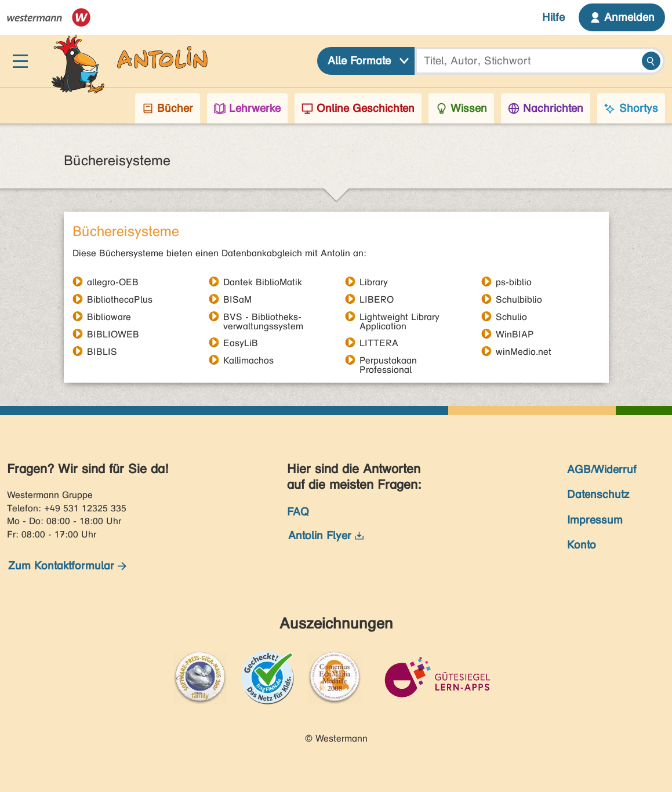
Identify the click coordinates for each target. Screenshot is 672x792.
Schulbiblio (519, 299)
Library (374, 282)
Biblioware (109, 317)
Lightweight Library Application (399, 317)
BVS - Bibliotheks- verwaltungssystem (263, 317)
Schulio (511, 317)
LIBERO (377, 299)
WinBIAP (515, 334)
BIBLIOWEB (113, 334)
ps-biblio (514, 282)
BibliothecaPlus (120, 299)
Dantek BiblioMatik (263, 282)
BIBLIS (102, 351)
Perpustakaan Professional (388, 360)
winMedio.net (524, 351)
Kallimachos (248, 360)
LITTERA (379, 343)
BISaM (237, 299)
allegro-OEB (113, 282)
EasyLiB (241, 343)
